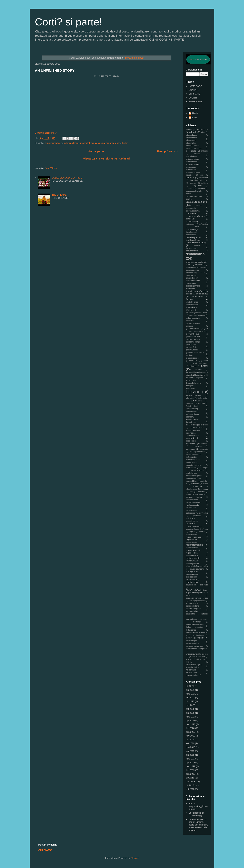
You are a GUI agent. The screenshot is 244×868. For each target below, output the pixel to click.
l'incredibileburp (192, 409)
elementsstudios (192, 270)
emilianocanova (193, 281)
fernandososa (192, 307)
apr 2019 (190, 763)
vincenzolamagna (194, 665)
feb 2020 (190, 728)
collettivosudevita (193, 211)
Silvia (195, 118)
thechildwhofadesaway (195, 625)
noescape (204, 489)
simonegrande (113, 143)
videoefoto (201, 659)
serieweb (204, 585)
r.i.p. (207, 529)
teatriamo (205, 614)
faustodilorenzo (192, 302)
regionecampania (194, 537)
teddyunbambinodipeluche (196, 619)
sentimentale (192, 582)
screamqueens (192, 574)
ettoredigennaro (193, 286)
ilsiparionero (191, 380)
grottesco (205, 361)
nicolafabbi (197, 486)
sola (207, 598)
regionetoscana (192, 555)
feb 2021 (190, 698)
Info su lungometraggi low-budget (198, 806)
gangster (189, 326)
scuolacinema (98, 143)
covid (197, 227)
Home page (96, 151)
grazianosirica (191, 361)
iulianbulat (85, 143)
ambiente (205, 151)
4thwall (193, 132)
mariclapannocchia (197, 452)
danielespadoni (193, 237)
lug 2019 (190, 751)
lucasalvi (205, 444)
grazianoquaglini (192, 358)
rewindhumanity (192, 561)
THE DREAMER (60, 195)
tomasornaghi (191, 641)
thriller (125, 143)
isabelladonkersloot (194, 395)
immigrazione (191, 386)
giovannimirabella (193, 337)
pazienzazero (191, 510)
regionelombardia (194, 545)
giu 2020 (190, 713)
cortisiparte (190, 219)
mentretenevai (192, 473)
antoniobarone (192, 162)
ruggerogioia (203, 566)
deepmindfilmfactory (196, 243)
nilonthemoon (191, 489)
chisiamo (199, 205)
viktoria (189, 662)
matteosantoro (192, 457)
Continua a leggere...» (46, 133)
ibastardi (199, 370)
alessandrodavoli (193, 146)
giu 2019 (190, 755)
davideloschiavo (193, 240)
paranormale (191, 508)
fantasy (189, 299)
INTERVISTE (195, 102)
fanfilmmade (202, 294)
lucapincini (191, 444)
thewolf (189, 638)
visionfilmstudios (192, 667)
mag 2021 (191, 694)
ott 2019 (190, 740)
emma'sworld (191, 283)
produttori (191, 524)
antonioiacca (191, 167)
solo (190, 601)
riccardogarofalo (192, 564)
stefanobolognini (193, 609)
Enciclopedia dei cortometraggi (197, 814)
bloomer (193, 183)
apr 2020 (190, 721)
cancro (189, 194)
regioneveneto (193, 558)
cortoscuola (190, 224)
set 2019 (190, 743)
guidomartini (203, 363)
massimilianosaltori (193, 454)
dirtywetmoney (192, 248)
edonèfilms (201, 267)
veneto (189, 659)
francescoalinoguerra (197, 315)
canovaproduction (194, 196)
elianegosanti (191, 275)
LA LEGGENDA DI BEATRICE (67, 178)
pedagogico (191, 513)
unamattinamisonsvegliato (196, 649)
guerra (192, 363)
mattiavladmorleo (193, 460)
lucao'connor (191, 441)
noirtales (201, 492)
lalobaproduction (192, 412)
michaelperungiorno (194, 476)
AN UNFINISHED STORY (55, 71)
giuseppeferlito (192, 347)
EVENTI (193, 98)
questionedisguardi (193, 529)
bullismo (190, 188)
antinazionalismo (192, 159)
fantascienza (197, 296)
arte (202, 175)
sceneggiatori (192, 571)
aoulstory (189, 175)
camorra (202, 188)
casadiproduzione (196, 202)
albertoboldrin (191, 138)
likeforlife (205, 425)
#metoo (189, 130)
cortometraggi (192, 221)
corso (203, 216)
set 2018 (190, 789)
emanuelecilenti (192, 278)
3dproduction (202, 129)
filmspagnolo (191, 310)
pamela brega (194, 497)
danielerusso (191, 235)
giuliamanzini (191, 344)
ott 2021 (190, 686)
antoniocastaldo (193, 164)
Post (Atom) (51, 168)
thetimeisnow (199, 635)
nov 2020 (191, 705)
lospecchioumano (193, 430)
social (188, 595)
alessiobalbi (191, 151)
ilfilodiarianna (199, 375)
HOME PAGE (195, 86)
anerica (197, 154)
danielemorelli (191, 232)
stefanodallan (192, 611)
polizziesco (190, 518)
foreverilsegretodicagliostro (197, 313)
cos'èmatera (203, 224)
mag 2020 (191, 717)
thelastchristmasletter (194, 627)
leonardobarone (192, 419)
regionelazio (191, 539)
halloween (193, 366)
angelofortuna (191, 156)
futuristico (190, 321)
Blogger (135, 858)
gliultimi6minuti (192, 350)
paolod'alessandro (193, 502)
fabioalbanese (192, 291)
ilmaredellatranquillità (194, 378)
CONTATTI (194, 90)
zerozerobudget (192, 675)
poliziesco (197, 516)
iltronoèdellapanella (194, 383)
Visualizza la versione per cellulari (107, 158)
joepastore (197, 401)
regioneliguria (191, 542)
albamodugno (191, 135)
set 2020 (190, 709)
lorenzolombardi (197, 428)
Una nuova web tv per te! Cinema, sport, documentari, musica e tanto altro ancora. (198, 825)
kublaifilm (190, 403)
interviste (193, 392)
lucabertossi (192, 438)
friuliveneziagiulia (193, 318)
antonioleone (191, 170)
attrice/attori (204, 178)
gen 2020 (191, 732)
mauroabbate (191, 468)
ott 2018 (190, 785)
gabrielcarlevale (193, 323)
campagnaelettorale (194, 191)
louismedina (191, 433)
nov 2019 (191, 736)
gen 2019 (191, 774)
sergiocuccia (191, 585)
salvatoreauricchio (197, 569)
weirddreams (191, 670)
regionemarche (192, 548)
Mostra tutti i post (135, 58)
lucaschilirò (197, 446)
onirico (202, 494)
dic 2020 (190, 701)
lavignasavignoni (192, 414)
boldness (205, 183)
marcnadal (204, 449)
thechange (197, 622)
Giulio (195, 113)
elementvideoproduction (195, 273)
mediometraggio (197, 470)
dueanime (190, 267)
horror (205, 366)
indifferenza (191, 388)
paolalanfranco (192, 500)
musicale (195, 484)
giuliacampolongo (193, 342)
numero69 (190, 494)
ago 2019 (191, 747)
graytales (189, 355)
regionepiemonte (193, 550)
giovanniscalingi (193, 339)
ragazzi (192, 532)
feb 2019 (190, 770)
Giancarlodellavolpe (197, 331)
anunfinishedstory (54, 143)
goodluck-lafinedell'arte (195, 353)
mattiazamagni (192, 462)
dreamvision (200, 265)
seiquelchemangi (193, 580)
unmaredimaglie (199, 657)
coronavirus (191, 216)
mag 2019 (191, 759)
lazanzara (190, 417)
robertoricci (190, 566)
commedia (191, 213)
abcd (203, 132)
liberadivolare (191, 422)
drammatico (195, 254)
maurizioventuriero (193, 465)
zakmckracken (192, 673)
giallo (206, 329)
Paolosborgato (192, 505)
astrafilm (190, 178)
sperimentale (201, 601)
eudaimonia (191, 288)
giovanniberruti (192, 334)
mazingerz (204, 468)
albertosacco (191, 140)
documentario (192, 251)
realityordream (192, 534)
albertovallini (191, 143)
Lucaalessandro (192, 436)
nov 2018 (191, 782)
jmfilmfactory (203, 398)
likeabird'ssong (192, 425)
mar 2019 (191, 766)
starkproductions (192, 606)
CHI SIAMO (194, 94)
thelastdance (191, 630)
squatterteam (192, 603)
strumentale (191, 614)
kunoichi (201, 403)
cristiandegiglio (192, 229)
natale (206, 484)
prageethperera (192, 521)
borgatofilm (197, 186)
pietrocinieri (204, 513)
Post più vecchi (168, 151)
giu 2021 (190, 690)
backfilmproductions (199, 180)
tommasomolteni (192, 643)
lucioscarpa (190, 449)
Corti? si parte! (69, 22)
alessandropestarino (194, 148)
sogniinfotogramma (193, 598)
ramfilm (202, 532)
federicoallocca (71, 143)
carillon (189, 199)
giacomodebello (193, 328)
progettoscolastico (194, 526)
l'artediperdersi (192, 406)
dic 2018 (190, 778)
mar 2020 (191, 724)
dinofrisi (197, 245)
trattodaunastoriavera (194, 646)
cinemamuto (191, 208)
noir (191, 492)
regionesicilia (192, 553)
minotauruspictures (193, 478)
